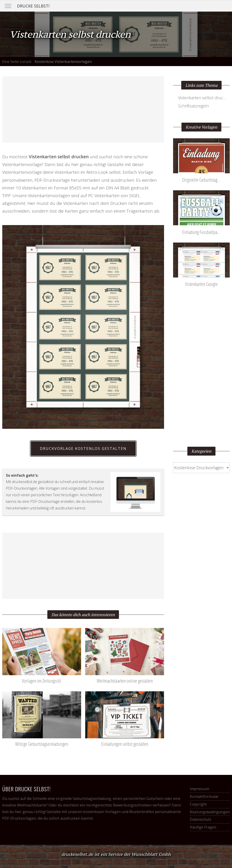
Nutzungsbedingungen (210, 812)
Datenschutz (201, 819)
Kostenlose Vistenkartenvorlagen (63, 62)
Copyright (198, 804)
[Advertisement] (83, 109)
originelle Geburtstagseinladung (83, 799)
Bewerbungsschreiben (132, 805)
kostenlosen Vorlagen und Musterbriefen (119, 812)
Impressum (199, 789)
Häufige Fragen (203, 827)
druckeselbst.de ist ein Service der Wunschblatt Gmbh (116, 854)
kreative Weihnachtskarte (24, 805)
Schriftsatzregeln (193, 106)
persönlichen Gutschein (143, 799)
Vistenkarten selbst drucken (204, 98)
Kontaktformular (204, 796)
